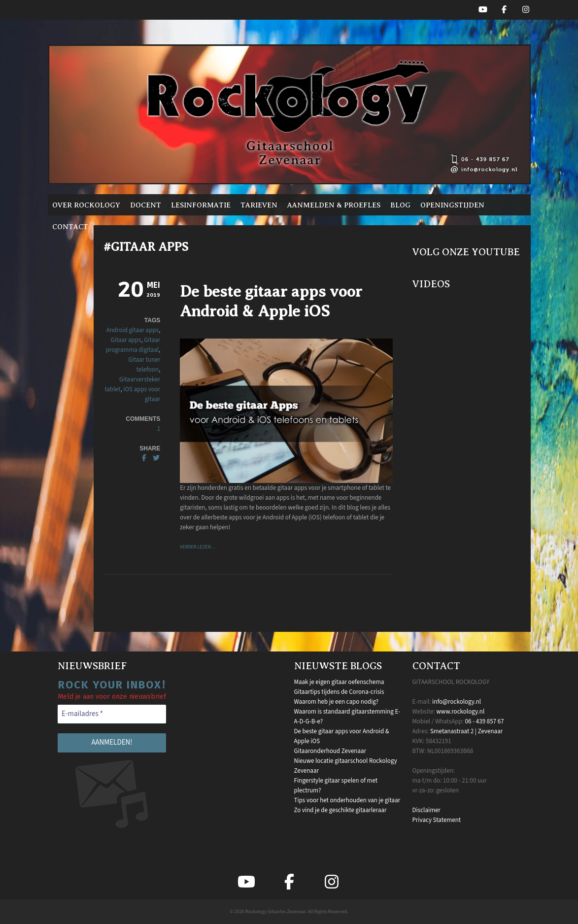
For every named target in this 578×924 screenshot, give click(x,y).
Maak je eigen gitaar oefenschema (339, 682)
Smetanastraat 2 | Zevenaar (466, 731)
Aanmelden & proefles (334, 205)
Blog (400, 205)
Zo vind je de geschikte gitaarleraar (340, 810)
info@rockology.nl (457, 702)
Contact (70, 227)
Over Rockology (86, 205)
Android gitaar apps (133, 330)
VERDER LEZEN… (198, 547)
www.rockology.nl (460, 712)
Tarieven (259, 205)
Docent (146, 205)
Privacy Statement (437, 820)
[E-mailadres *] (112, 714)
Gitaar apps (126, 340)
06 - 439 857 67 (485, 721)
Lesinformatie (201, 205)
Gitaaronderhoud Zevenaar (330, 751)
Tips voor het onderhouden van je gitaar (347, 800)
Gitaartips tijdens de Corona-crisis (339, 692)
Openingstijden (452, 205)
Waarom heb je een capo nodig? (336, 702)
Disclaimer (426, 810)
